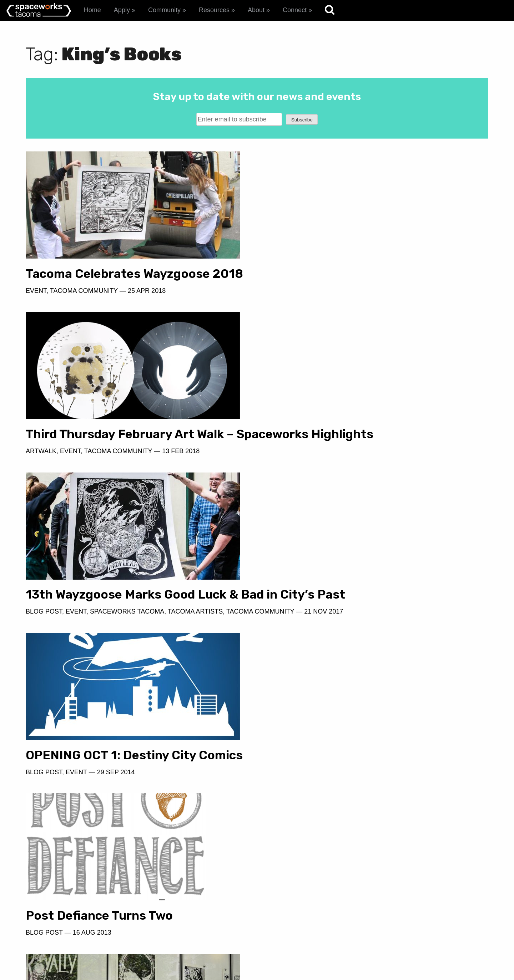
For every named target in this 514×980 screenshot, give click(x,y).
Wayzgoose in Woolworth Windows (362, 609)
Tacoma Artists (195, 465)
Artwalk (277, 305)
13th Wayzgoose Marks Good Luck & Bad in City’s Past (132, 441)
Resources (214, 10)
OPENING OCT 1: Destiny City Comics (370, 448)
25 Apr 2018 (147, 291)
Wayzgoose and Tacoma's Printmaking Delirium (100, 786)
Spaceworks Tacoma (127, 465)
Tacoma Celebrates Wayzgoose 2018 (134, 274)
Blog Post (44, 465)
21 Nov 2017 (123, 475)
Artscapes (45, 810)
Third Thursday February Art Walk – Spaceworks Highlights (366, 281)
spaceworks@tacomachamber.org (428, 937)
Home (92, 10)
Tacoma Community (84, 291)
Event (36, 291)
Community (164, 10)
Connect (295, 10)
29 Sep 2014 (352, 465)
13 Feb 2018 (417, 305)
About (256, 10)
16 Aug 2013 (92, 636)
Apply (122, 10)
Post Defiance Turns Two (99, 619)
